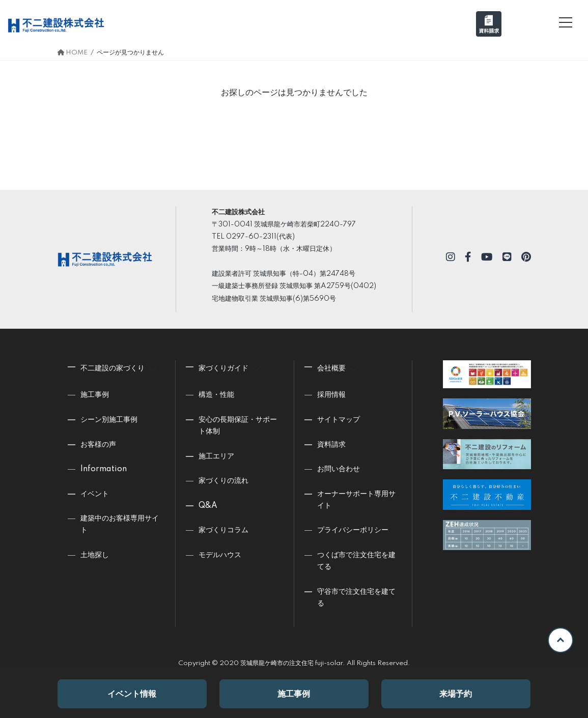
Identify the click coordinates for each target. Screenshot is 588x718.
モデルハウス (220, 555)
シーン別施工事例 (109, 420)
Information (104, 469)
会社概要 (339, 367)
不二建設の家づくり (120, 367)
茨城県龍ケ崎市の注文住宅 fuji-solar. (293, 663)
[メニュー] (566, 22)
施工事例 (294, 694)
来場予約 (456, 694)
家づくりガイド (231, 367)
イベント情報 (132, 694)
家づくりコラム (223, 530)
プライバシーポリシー (353, 530)
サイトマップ (339, 420)
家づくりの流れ (223, 481)
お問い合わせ (339, 469)
